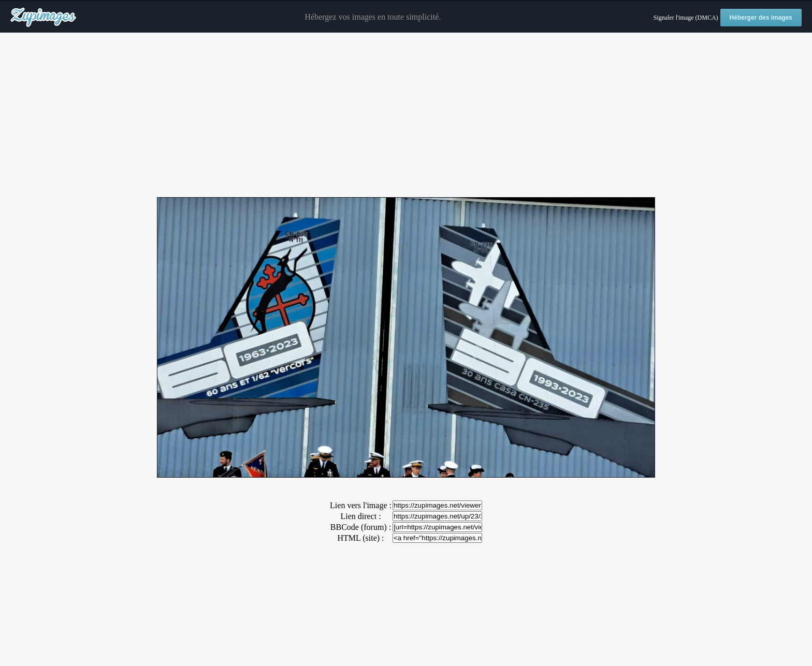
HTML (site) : (360, 538)
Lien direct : (360, 516)
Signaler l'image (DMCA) (686, 18)
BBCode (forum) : (361, 527)
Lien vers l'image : (361, 505)
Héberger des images (761, 18)
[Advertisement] (406, 115)
